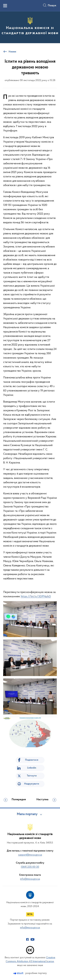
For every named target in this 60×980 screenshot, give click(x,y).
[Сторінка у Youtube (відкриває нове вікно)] (32, 939)
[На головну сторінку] (30, 27)
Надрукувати (32, 784)
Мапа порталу (27, 814)
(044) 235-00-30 (30, 867)
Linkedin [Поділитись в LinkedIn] (32, 768)
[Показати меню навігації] (5, 6)
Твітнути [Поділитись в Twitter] (32, 776)
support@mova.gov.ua (30, 855)
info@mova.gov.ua (30, 879)
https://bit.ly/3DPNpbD (36, 597)
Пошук (52, 6)
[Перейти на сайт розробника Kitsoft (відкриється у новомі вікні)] (19, 973)
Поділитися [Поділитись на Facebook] (32, 760)
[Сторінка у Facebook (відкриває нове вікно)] (28, 939)
